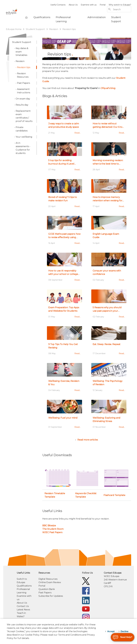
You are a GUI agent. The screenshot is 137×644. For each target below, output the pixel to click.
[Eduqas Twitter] (86, 581)
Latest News (23, 610)
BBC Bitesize (49, 526)
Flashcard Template (114, 495)
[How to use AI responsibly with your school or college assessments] (64, 268)
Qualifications (24, 586)
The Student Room (53, 529)
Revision (54, 29)
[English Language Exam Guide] (109, 232)
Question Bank (47, 589)
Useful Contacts (58, 5)
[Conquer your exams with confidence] (109, 268)
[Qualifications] (42, 17)
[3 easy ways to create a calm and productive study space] (64, 121)
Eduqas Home (14, 29)
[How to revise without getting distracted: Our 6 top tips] (109, 121)
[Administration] (97, 17)
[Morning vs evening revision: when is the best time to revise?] (109, 158)
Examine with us (89, 5)
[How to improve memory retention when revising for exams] (109, 195)
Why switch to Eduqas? (120, 5)
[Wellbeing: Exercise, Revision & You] (64, 379)
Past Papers (45, 593)
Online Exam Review (50, 582)
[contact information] (117, 580)
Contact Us (23, 606)
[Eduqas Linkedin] (86, 600)
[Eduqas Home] (26, 17)
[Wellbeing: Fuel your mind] (64, 415)
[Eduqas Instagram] (86, 617)
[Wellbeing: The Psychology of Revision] (109, 379)
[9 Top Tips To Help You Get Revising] (64, 342)
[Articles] (87, 440)
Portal (103, 5)
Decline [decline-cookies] (125, 631)
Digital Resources (48, 579)
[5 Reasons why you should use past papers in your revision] (109, 305)
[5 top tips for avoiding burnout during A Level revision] (64, 158)
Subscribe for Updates (51, 596)
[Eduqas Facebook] (86, 591)
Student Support (36, 29)
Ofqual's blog (108, 88)
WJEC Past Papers (52, 532)
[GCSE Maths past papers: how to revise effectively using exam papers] (64, 232)
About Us (73, 5)
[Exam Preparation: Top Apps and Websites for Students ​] (64, 305)
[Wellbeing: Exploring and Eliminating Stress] (109, 415)
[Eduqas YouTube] (86, 609)
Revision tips (69, 29)
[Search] (122, 9)
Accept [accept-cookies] (111, 631)
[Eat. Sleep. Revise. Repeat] (109, 342)
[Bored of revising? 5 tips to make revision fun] (64, 195)
